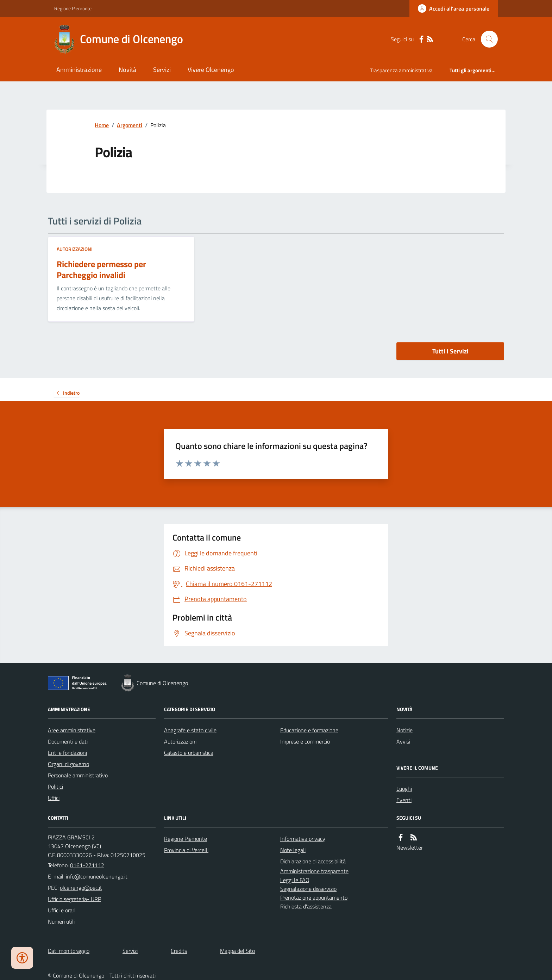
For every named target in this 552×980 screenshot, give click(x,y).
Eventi (404, 800)
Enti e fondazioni (67, 753)
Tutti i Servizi (450, 351)
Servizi (162, 70)
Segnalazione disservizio (308, 889)
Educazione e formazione (309, 730)
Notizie (404, 730)
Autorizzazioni (75, 249)
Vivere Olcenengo (211, 70)
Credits (179, 951)
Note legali (293, 850)
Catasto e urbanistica (189, 753)
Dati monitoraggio (69, 951)
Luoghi (404, 789)
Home (102, 125)
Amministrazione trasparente (314, 871)
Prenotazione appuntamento (314, 898)
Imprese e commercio (305, 741)
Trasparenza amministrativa (401, 70)
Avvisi (403, 741)
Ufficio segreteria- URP (74, 899)
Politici (55, 787)
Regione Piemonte (73, 8)
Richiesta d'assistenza (306, 906)
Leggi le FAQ (295, 880)
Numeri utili (61, 922)
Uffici (54, 798)
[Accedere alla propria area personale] (454, 8)
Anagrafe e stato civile (190, 730)
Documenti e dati (68, 741)
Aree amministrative (72, 730)
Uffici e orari (62, 910)
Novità (127, 70)
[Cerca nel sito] (487, 39)
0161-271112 (87, 865)
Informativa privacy (303, 839)
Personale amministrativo (78, 775)
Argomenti (130, 125)
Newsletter (410, 848)
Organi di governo (68, 764)
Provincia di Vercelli (186, 850)
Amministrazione (79, 70)
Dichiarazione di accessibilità (313, 861)
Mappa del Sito (237, 951)
